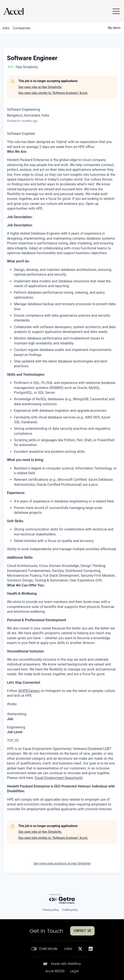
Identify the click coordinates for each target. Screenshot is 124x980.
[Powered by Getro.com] (62, 899)
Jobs (68, 949)
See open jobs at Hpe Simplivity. (40, 87)
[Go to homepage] (14, 11)
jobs (6, 28)
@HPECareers (29, 691)
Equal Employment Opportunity (59, 778)
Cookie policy (70, 910)
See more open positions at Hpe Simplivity (62, 863)
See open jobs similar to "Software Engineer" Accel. (53, 93)
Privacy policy (51, 910)
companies (22, 28)
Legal (74, 971)
